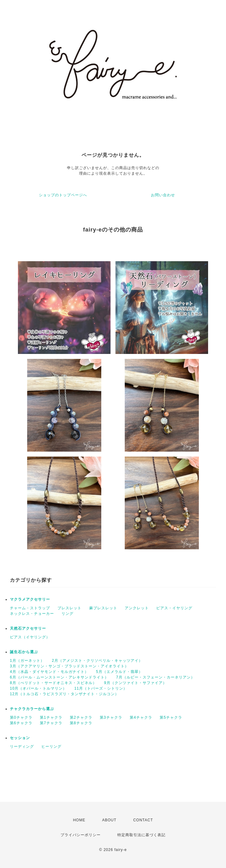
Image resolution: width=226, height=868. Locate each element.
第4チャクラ (141, 717)
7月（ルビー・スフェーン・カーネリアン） (155, 677)
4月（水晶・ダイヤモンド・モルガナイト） (49, 672)
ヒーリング (51, 747)
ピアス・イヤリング (174, 608)
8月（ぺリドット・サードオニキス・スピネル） (53, 683)
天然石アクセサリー (28, 628)
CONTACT (143, 820)
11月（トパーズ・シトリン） (101, 688)
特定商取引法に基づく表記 (141, 835)
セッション (20, 738)
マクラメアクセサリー (30, 599)
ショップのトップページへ (63, 195)
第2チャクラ (81, 717)
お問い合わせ (163, 195)
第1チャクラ (51, 717)
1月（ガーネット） (27, 661)
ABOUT (109, 820)
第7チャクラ (51, 723)
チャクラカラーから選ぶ (32, 709)
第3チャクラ (111, 717)
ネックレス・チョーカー (32, 614)
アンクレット (137, 608)
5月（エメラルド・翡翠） (119, 672)
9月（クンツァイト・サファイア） (135, 683)
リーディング (22, 747)
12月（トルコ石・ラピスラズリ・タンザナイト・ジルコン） (64, 694)
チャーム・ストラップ (30, 608)
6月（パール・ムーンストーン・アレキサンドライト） (59, 677)
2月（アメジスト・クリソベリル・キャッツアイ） (97, 661)
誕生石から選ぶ (24, 652)
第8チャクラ (81, 723)
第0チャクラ (21, 717)
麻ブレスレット (103, 608)
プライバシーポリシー (81, 835)
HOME (79, 820)
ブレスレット (69, 608)
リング (67, 614)
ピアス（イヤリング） (30, 637)
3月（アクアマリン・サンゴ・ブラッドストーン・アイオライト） (69, 666)
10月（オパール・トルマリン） (38, 688)
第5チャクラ (171, 717)
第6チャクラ (21, 723)
